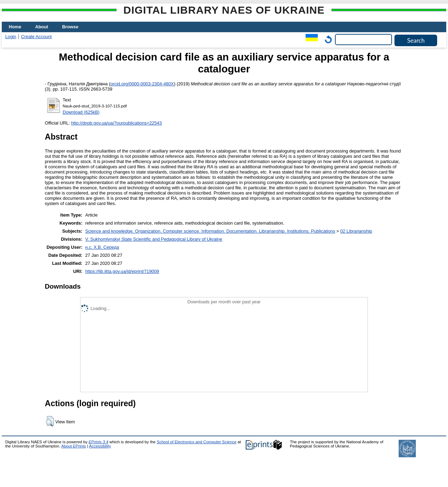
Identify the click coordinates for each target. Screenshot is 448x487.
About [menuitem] (42, 27)
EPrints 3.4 (98, 442)
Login (11, 37)
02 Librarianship (356, 231)
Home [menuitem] (15, 27)
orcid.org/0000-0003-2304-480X (142, 84)
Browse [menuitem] (70, 27)
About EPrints (73, 446)
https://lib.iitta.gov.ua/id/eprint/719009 (122, 271)
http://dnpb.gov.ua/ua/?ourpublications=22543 (116, 123)
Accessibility (100, 446)
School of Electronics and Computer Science (197, 442)
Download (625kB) (81, 112)
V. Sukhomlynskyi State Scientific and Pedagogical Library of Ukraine (153, 239)
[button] (50, 421)
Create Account (36, 37)
